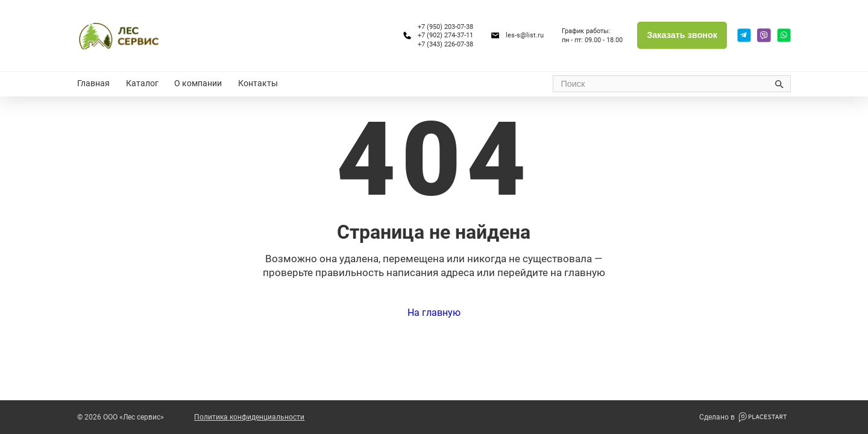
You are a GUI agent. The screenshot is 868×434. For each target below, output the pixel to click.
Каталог (142, 83)
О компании (198, 83)
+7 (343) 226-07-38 (445, 44)
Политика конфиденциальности (249, 417)
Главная (93, 83)
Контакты (258, 83)
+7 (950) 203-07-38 (445, 27)
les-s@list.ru (525, 35)
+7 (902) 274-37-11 (445, 35)
